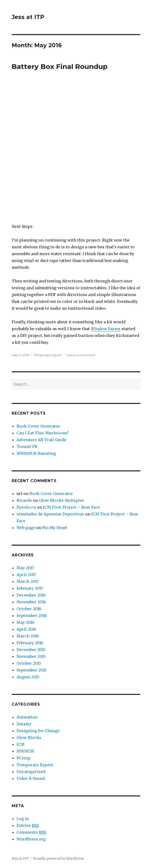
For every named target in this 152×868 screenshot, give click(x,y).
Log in (23, 819)
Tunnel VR (27, 447)
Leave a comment (81, 355)
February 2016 (30, 643)
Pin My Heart (55, 528)
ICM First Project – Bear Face (72, 507)
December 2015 (31, 650)
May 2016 (25, 622)
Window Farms (106, 329)
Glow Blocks (29, 737)
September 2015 (32, 670)
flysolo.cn (26, 507)
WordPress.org (31, 839)
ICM (21, 744)
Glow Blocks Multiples (61, 500)
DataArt (24, 724)
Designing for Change (38, 731)
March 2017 (28, 581)
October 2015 (29, 663)
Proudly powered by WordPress (58, 859)
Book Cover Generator (38, 426)
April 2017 (26, 575)
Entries (28, 826)
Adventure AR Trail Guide (41, 440)
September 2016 (32, 616)
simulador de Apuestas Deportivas (50, 514)
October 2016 (29, 609)
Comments (31, 832)
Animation (27, 717)
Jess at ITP (28, 17)
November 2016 (31, 602)
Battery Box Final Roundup (60, 66)
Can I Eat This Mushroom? (43, 433)
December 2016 (31, 595)
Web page (26, 528)
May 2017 (25, 568)
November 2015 (31, 656)
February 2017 (30, 588)
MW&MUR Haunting (36, 453)
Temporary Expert (48, 355)
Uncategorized (31, 772)
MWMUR (25, 751)
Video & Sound (31, 778)
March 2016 (28, 636)
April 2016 (26, 629)
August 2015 (28, 677)
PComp (24, 758)
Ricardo (24, 500)
